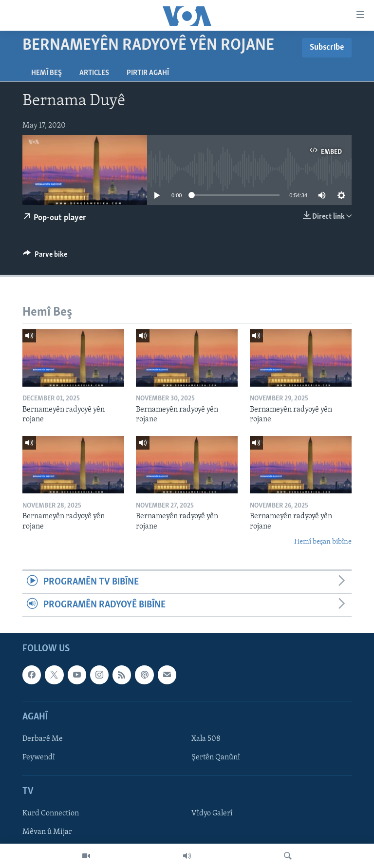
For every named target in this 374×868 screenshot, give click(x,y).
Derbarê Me (43, 739)
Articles (94, 73)
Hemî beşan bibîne (323, 542)
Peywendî (39, 757)
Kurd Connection (51, 814)
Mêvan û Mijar (47, 832)
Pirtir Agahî (148, 73)
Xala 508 (206, 739)
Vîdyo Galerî (212, 814)
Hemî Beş (47, 73)
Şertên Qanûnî (216, 757)
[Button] (45, 257)
